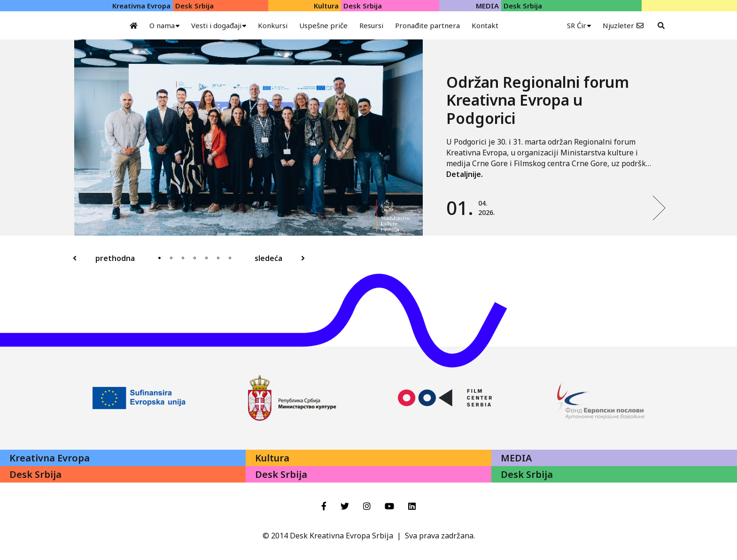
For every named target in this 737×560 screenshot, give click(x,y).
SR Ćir (577, 25)
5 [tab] (206, 258)
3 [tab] (183, 258)
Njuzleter (618, 25)
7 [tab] (230, 258)
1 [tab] (159, 258)
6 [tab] (218, 258)
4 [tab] (195, 258)
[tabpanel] (370, 138)
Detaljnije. (465, 174)
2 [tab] (171, 258)
